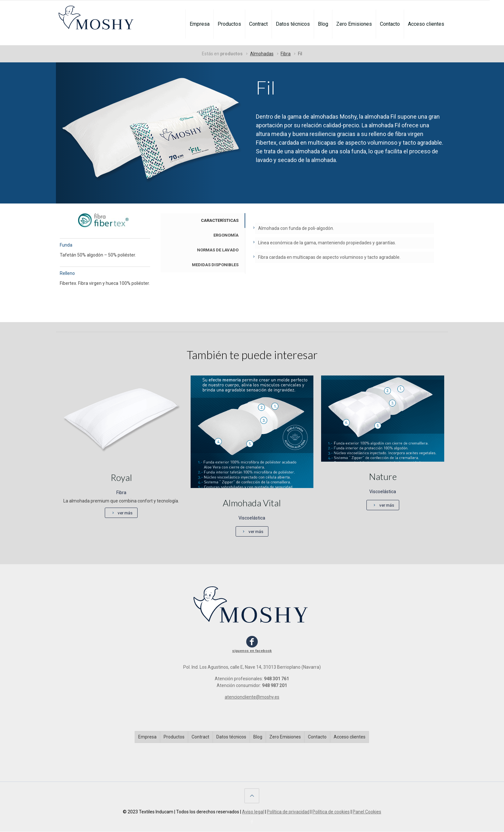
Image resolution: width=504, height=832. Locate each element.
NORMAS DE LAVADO (218, 250)
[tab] (203, 221)
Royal (121, 477)
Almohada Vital (252, 503)
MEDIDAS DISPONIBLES (215, 265)
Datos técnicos (231, 737)
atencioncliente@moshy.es (252, 697)
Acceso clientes (350, 737)
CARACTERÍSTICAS (220, 220)
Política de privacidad (288, 812)
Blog (258, 737)
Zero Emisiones (285, 737)
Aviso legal (253, 812)
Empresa (147, 737)
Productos (174, 737)
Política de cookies (331, 812)
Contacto (317, 737)
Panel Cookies (367, 812)
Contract (200, 737)
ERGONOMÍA (226, 235)
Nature (383, 476)
